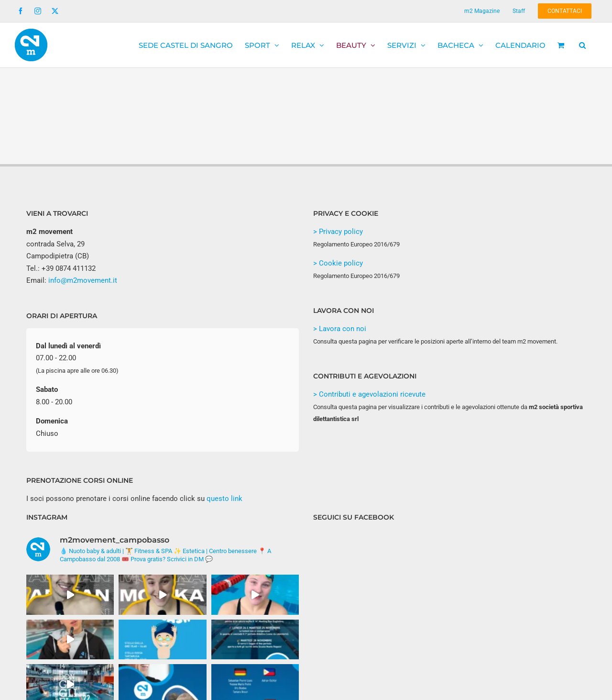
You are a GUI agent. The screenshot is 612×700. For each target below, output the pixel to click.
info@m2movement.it (83, 280)
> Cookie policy (338, 263)
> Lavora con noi (340, 329)
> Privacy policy (338, 232)
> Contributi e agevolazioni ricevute (369, 394)
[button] (582, 45)
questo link (224, 499)
